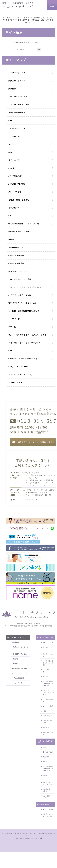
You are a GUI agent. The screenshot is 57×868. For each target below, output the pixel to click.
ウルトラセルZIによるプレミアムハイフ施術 (27, 335)
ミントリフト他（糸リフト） (21, 375)
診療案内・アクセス (20, 654)
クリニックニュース (20, 673)
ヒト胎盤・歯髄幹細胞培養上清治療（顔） (48, 683)
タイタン (12, 144)
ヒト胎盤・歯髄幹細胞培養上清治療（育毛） (48, 769)
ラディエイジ (14, 160)
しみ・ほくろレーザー (48, 797)
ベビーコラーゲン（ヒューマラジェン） (26, 343)
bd (10, 216)
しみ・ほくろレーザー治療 (20, 279)
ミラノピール (14, 208)
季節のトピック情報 (20, 669)
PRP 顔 (45, 677)
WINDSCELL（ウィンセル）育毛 (23, 359)
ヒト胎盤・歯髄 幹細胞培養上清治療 (24, 311)
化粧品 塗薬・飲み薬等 (19, 200)
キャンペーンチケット (18, 271)
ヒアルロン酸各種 (48, 700)
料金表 (16, 659)
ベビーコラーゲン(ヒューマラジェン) (48, 692)
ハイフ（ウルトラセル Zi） (20, 295)
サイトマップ (18, 683)
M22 (10, 152)
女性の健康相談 (44, 805)
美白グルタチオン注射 (48, 790)
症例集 (11, 240)
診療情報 (12, 89)
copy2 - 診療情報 (16, 263)
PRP (10, 120)
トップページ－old (17, 73)
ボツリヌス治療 (15, 176)
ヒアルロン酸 (14, 136)
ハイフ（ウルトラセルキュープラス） (48, 663)
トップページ (14, 319)
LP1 (10, 351)
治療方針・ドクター (17, 81)
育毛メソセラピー (48, 776)
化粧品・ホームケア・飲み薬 (48, 783)
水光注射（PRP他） (17, 184)
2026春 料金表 (15, 382)
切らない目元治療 (48, 733)
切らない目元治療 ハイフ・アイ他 (24, 224)
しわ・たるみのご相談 (18, 97)
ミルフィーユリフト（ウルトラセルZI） (26, 287)
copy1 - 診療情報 (16, 255)
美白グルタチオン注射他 (19, 232)
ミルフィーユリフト (48, 655)
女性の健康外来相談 (17, 112)
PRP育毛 (12, 168)
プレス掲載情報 (19, 678)
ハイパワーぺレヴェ (17, 128)
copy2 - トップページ (18, 367)
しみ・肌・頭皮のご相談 (19, 105)
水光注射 (46, 757)
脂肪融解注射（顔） (17, 247)
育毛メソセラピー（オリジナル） (23, 303)
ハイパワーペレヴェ (48, 671)
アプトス (13, 327)
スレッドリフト (15, 192)
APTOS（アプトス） (48, 648)
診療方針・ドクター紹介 (21, 648)
